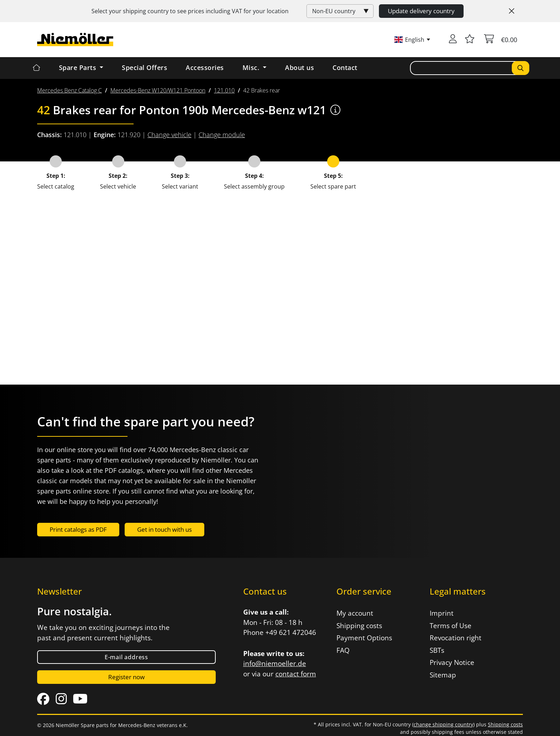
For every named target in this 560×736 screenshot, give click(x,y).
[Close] (512, 11)
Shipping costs (359, 626)
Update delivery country (421, 11)
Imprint (442, 613)
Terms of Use (451, 626)
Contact (345, 67)
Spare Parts (79, 67)
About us (299, 67)
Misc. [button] (252, 67)
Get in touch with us (164, 529)
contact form (296, 674)
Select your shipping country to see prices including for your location (190, 11)
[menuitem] (69, 90)
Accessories (205, 67)
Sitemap (443, 675)
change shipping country (443, 724)
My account (355, 613)
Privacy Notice (452, 662)
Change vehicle (169, 135)
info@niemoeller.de (275, 664)
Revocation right (456, 638)
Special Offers (144, 67)
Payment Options (364, 638)
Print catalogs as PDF (78, 529)
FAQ (343, 650)
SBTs (437, 650)
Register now (126, 677)
